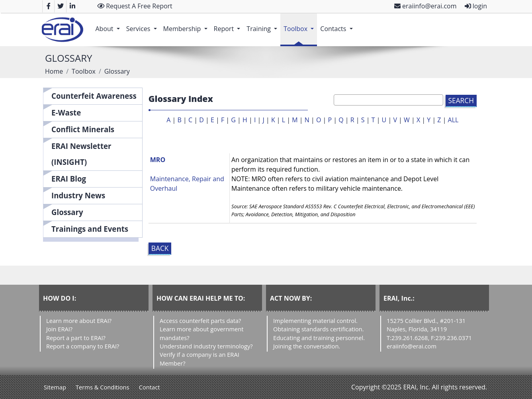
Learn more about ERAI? (79, 321)
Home (54, 71)
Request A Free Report (135, 6)
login (476, 6)
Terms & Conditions (103, 387)
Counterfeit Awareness (94, 96)
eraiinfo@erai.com (425, 6)
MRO (158, 160)
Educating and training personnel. (319, 338)
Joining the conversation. (307, 346)
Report (229, 25)
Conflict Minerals (83, 129)
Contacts (338, 25)
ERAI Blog (69, 179)
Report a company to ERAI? (83, 346)
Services (143, 25)
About (109, 25)
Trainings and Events (90, 229)
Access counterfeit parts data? (200, 321)
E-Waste (66, 112)
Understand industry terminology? (206, 346)
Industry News (78, 195)
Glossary (67, 212)
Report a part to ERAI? (76, 338)
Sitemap (55, 387)
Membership (187, 25)
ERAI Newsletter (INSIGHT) (81, 154)
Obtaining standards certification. (319, 329)
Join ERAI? (59, 329)
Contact (150, 387)
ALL (453, 120)
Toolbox (300, 25)
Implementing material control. (315, 321)
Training (263, 25)
